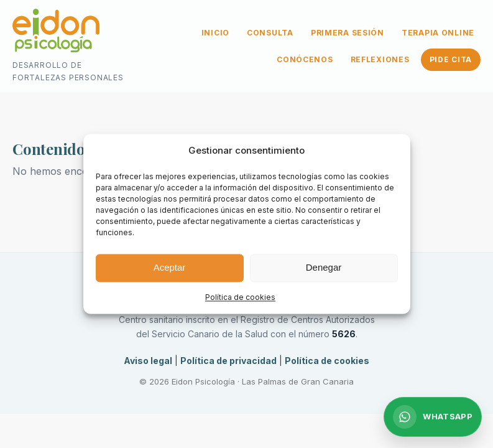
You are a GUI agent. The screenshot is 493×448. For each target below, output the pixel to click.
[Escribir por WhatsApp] (433, 417)
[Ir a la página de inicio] (56, 33)
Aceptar (170, 268)
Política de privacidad (228, 361)
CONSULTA (270, 33)
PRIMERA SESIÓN (348, 33)
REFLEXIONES (380, 59)
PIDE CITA (451, 59)
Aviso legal (148, 361)
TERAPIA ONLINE (438, 33)
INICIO (215, 33)
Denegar (324, 268)
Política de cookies (240, 297)
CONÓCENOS (305, 59)
